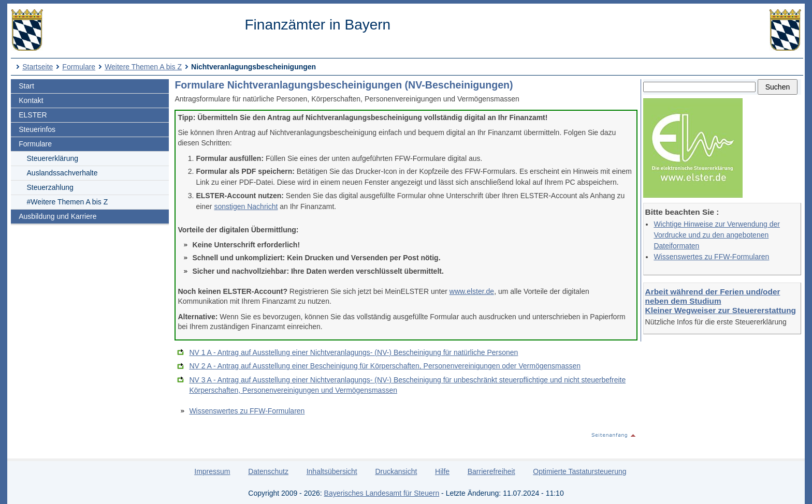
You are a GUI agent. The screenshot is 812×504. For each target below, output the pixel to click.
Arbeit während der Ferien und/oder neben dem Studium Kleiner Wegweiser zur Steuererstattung (721, 301)
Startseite (38, 67)
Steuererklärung (53, 158)
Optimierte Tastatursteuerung (579, 471)
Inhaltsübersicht (332, 471)
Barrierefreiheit (491, 471)
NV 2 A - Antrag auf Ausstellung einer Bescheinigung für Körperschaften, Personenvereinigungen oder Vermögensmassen (385, 366)
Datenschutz (268, 471)
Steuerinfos (37, 129)
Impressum (212, 471)
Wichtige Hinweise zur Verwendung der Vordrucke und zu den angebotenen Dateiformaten (717, 235)
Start (26, 86)
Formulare (79, 67)
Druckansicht (396, 471)
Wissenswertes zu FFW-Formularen (711, 257)
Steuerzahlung (50, 187)
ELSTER (33, 115)
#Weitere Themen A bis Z (68, 202)
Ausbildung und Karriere (57, 216)
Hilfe (442, 471)
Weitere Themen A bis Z (143, 67)
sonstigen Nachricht (246, 206)
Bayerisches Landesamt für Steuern (382, 493)
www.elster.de (472, 291)
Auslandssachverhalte (62, 173)
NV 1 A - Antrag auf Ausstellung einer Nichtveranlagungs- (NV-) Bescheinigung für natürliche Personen (353, 352)
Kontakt (31, 100)
